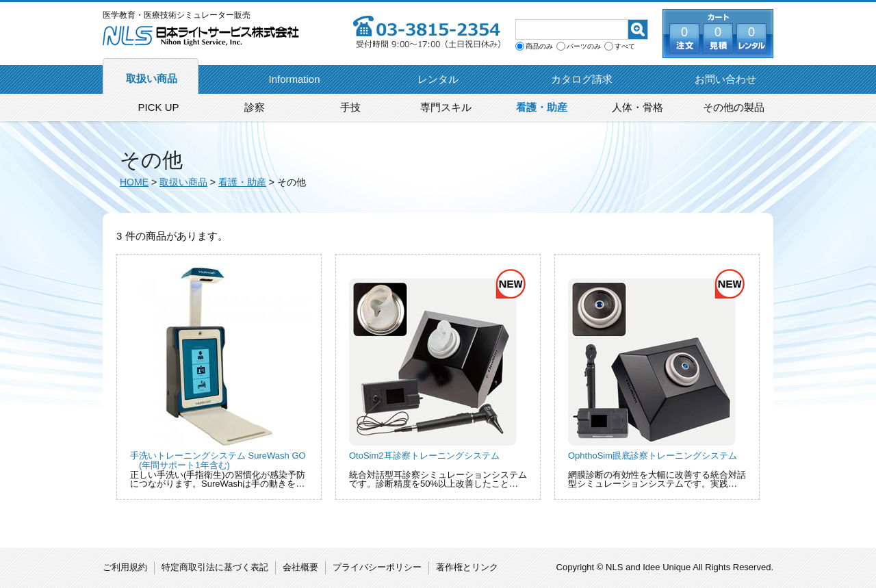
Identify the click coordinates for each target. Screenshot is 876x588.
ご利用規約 (125, 567)
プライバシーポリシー (377, 567)
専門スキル (446, 107)
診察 (255, 107)
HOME (134, 182)
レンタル (438, 79)
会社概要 (300, 567)
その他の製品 (734, 107)
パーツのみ (584, 47)
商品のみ (539, 47)
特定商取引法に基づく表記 (215, 567)
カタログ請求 (582, 79)
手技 (350, 107)
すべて (625, 47)
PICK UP (158, 107)
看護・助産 (542, 107)
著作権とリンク (467, 567)
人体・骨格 (637, 107)
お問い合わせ (725, 79)
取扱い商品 (152, 78)
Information (294, 79)
